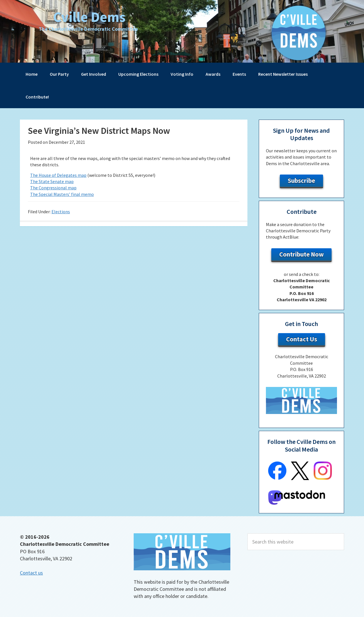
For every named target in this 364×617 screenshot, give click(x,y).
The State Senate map (52, 181)
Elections (61, 212)
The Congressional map (53, 188)
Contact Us (302, 339)
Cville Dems (89, 17)
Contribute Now (301, 254)
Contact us (31, 573)
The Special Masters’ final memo (62, 194)
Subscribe (301, 181)
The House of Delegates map (58, 175)
